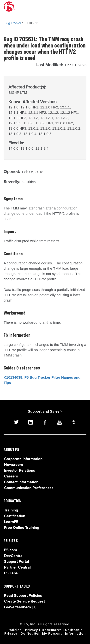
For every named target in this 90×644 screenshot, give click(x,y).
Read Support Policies (23, 596)
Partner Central (17, 568)
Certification (15, 516)
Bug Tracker (13, 23)
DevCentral (14, 556)
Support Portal (17, 562)
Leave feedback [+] (20, 607)
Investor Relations (20, 471)
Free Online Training (22, 528)
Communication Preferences (29, 488)
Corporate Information (23, 459)
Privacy (31, 630)
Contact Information (21, 482)
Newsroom (14, 465)
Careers (11, 476)
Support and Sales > (45, 412)
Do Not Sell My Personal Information (53, 634)
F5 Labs (11, 573)
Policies (15, 630)
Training (11, 510)
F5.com (11, 550)
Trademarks (51, 630)
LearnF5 (11, 522)
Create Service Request (24, 602)
